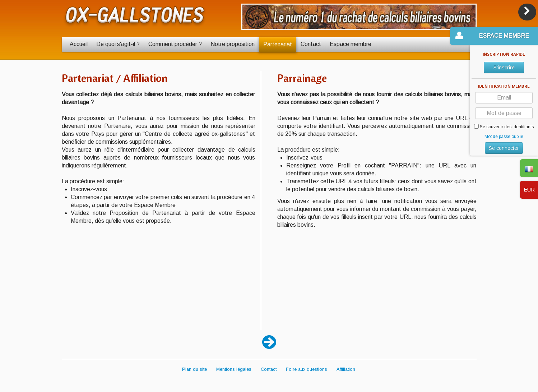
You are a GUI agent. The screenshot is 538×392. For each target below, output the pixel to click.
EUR (529, 190)
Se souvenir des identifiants (504, 127)
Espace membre (351, 44)
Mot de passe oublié (504, 137)
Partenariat (278, 44)
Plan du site (194, 369)
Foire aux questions (307, 369)
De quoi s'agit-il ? (118, 44)
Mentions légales (234, 369)
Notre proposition (233, 44)
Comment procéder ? (175, 44)
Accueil (79, 44)
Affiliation (346, 369)
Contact (311, 44)
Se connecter (504, 148)
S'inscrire (504, 68)
